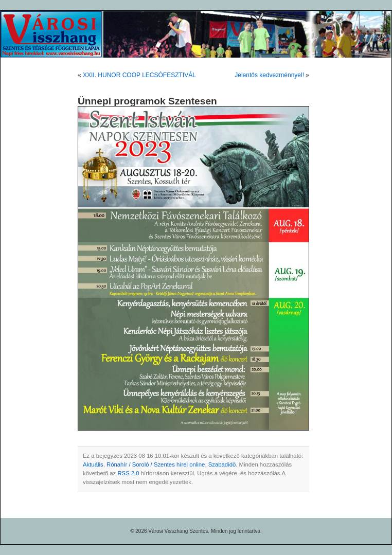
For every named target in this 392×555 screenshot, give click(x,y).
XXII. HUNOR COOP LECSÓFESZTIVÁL (139, 75)
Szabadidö (222, 464)
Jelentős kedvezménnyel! (269, 75)
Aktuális (93, 464)
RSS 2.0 (128, 473)
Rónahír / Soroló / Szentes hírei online (156, 464)
